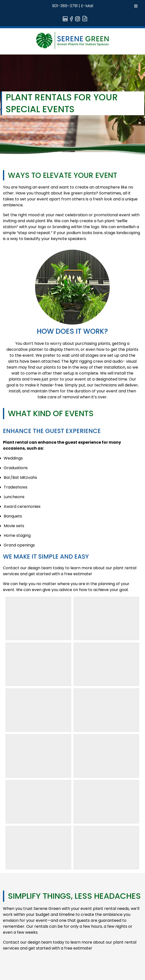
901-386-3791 (65, 6)
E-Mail (87, 6)
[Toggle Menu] (136, 6)
